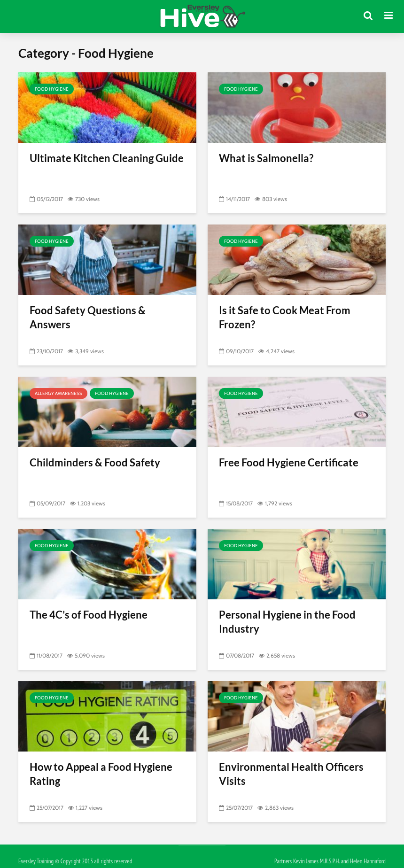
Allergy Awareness (58, 393)
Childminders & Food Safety (95, 462)
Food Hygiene (52, 89)
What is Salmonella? (266, 158)
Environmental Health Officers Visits (291, 774)
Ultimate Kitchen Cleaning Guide (107, 158)
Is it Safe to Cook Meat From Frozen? (285, 317)
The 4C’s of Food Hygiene (89, 615)
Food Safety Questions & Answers (88, 317)
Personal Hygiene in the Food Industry (287, 622)
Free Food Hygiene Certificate (289, 462)
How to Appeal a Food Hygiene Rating (101, 774)
